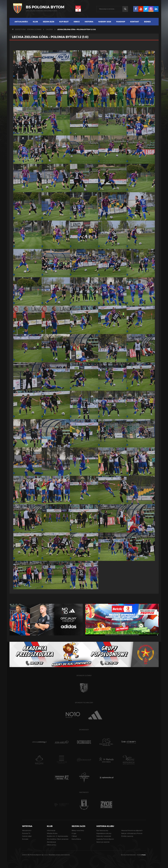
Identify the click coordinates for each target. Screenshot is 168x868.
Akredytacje (51, 842)
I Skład (74, 836)
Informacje (51, 830)
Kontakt (135, 22)
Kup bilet (64, 22)
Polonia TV (26, 833)
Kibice (77, 22)
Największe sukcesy (104, 833)
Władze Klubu (52, 833)
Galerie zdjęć (27, 836)
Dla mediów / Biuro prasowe (58, 839)
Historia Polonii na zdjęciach (132, 830)
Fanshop (121, 22)
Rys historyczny (102, 830)
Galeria (49, 29)
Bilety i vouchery (78, 830)
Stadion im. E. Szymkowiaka (57, 836)
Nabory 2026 (105, 22)
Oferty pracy (52, 845)
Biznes (147, 22)
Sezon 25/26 (49, 22)
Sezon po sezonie (103, 842)
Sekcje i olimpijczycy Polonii (132, 833)
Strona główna (34, 29)
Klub (35, 22)
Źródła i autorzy (127, 836)
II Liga (74, 833)
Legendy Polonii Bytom (105, 839)
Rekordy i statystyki (104, 836)
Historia (89, 22)
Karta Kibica (76, 839)
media (141, 855)
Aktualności (21, 22)
